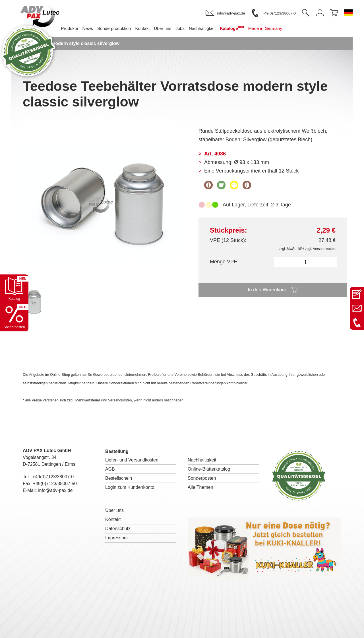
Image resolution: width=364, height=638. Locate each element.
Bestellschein (119, 478)
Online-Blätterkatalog (209, 469)
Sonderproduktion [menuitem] (123, 28)
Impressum (116, 538)
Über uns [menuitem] (171, 28)
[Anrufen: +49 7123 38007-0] (357, 323)
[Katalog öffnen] (14, 289)
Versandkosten (324, 249)
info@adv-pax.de (55, 490)
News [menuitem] (96, 28)
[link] (225, 13)
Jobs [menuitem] (189, 28)
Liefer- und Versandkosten (132, 460)
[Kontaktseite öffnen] (357, 294)
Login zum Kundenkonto (130, 487)
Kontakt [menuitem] (151, 28)
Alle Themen (200, 487)
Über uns (114, 510)
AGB (110, 469)
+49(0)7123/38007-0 (53, 477)
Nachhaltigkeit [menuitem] (211, 28)
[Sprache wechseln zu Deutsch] (348, 13)
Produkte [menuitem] (78, 28)
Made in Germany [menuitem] (274, 28)
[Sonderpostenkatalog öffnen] (14, 317)
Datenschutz (118, 529)
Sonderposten (202, 478)
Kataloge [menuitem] (240, 28)
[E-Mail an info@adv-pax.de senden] (357, 308)
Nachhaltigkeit (202, 460)
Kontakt (113, 519)
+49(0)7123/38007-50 (55, 484)
